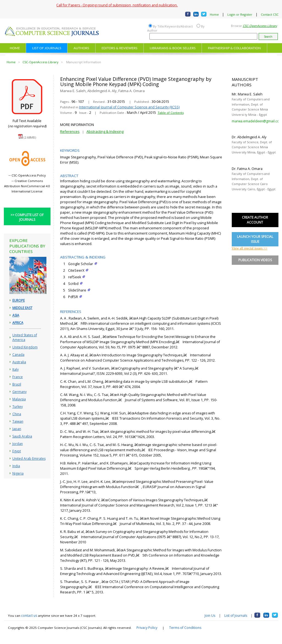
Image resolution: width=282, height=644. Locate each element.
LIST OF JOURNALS (47, 48)
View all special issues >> (250, 248)
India (16, 466)
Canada (18, 355)
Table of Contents (171, 113)
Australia (19, 362)
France (18, 377)
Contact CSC (270, 14)
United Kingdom (25, 347)
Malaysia (19, 399)
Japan (17, 429)
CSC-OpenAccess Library (41, 62)
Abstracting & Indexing (105, 131)
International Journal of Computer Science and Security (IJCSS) (129, 107)
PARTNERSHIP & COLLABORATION (234, 48)
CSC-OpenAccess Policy (29, 175)
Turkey (18, 407)
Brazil (17, 384)
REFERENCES (71, 312)
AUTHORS (81, 48)
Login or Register (240, 14)
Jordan (18, 444)
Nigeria (18, 473)
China (17, 414)
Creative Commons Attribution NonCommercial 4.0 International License (27, 186)
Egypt (17, 451)
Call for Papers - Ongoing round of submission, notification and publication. (117, 5)
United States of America (25, 337)
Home (214, 14)
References (70, 131)
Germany (19, 392)
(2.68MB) (30, 137)
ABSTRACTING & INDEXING (83, 257)
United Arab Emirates (29, 459)
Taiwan (18, 421)
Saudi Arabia (22, 436)
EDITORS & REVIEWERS (120, 48)
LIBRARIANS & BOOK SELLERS (173, 48)
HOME (15, 48)
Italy (16, 369)
